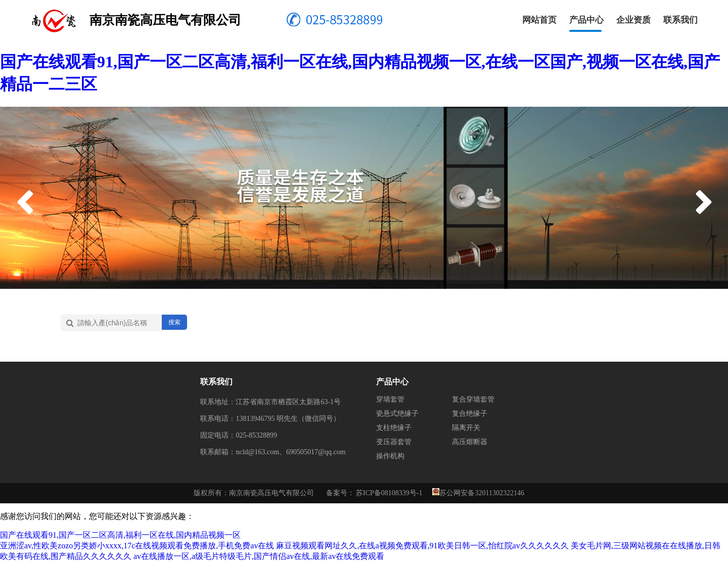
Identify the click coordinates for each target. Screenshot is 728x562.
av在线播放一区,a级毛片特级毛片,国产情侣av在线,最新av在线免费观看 (259, 556)
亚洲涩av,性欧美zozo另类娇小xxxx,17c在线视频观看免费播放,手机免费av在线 (137, 546)
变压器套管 (394, 442)
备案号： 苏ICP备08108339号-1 (374, 493)
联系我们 (680, 20)
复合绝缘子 (470, 414)
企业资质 (633, 20)
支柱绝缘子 (394, 428)
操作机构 (390, 456)
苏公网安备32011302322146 (482, 493)
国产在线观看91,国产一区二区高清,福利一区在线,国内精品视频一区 (120, 535)
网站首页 (539, 20)
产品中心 (586, 20)
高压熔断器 (470, 442)
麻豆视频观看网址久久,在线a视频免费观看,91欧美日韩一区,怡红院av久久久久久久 (422, 546)
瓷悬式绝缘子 (397, 414)
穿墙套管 (390, 399)
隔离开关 (466, 428)
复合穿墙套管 (473, 399)
